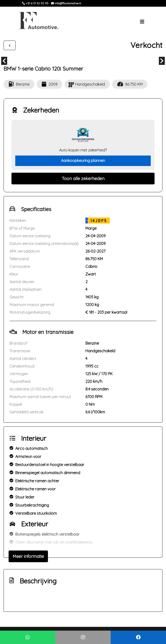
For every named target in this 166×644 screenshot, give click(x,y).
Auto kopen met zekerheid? (83, 150)
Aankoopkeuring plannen (83, 161)
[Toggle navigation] (142, 22)
